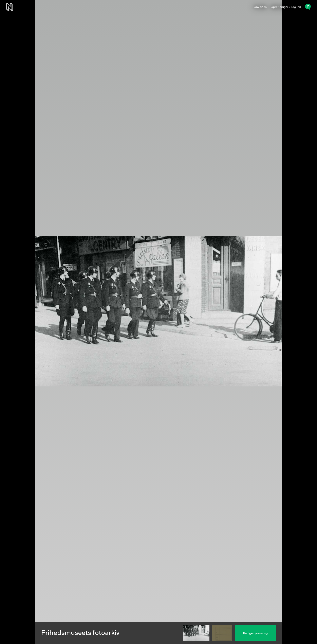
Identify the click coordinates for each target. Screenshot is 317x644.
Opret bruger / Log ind (286, 7)
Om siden (260, 7)
